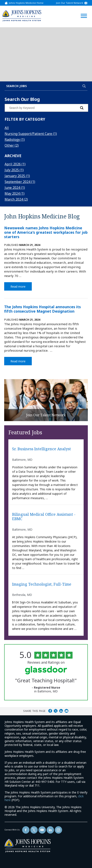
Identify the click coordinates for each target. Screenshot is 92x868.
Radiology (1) (15, 140)
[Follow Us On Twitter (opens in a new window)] (34, 830)
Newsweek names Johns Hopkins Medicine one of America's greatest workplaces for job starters (46, 232)
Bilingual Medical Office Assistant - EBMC (44, 517)
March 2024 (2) (16, 199)
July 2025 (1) (14, 170)
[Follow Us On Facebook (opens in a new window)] (26, 830)
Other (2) (12, 145)
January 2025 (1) (17, 176)
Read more (21, 286)
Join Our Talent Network (70, 3)
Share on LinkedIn (61, 711)
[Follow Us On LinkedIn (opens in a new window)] (50, 830)
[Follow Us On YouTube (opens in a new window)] (42, 830)
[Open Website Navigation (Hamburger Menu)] (83, 11)
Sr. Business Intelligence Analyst (42, 449)
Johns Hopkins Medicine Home (26, 3)
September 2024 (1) (20, 182)
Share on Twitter (56, 711)
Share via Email (66, 711)
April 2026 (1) (15, 164)
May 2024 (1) (15, 193)
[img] (22, 16)
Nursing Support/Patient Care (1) (31, 134)
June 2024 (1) (15, 188)
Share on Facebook (50, 711)
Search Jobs (17, 86)
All (7, 128)
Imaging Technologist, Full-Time (42, 584)
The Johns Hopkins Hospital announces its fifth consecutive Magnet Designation (42, 309)
